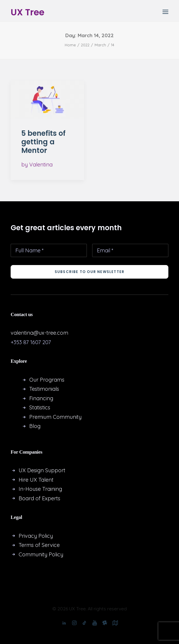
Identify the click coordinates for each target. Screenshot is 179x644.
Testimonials (44, 389)
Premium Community (55, 417)
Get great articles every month (66, 228)
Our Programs (47, 380)
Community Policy (41, 554)
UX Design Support (42, 470)
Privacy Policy (36, 536)
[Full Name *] (49, 250)
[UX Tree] (27, 12)
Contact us (22, 314)
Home (70, 45)
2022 (85, 45)
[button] (165, 12)
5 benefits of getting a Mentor (43, 142)
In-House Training (40, 489)
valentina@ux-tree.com (39, 333)
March (100, 45)
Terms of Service (39, 545)
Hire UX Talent (36, 480)
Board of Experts (39, 498)
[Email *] (130, 250)
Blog (35, 426)
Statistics (40, 407)
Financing (41, 398)
